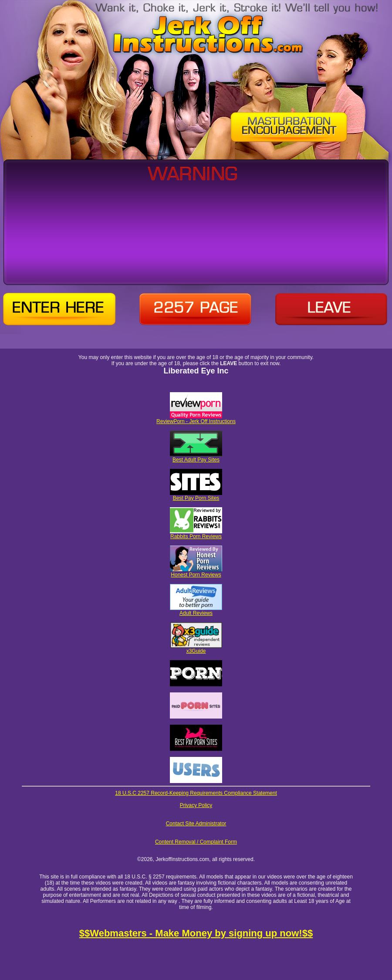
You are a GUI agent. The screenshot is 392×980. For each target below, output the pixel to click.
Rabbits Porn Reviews (196, 534)
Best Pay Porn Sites (196, 496)
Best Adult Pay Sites (196, 457)
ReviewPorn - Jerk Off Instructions (196, 419)
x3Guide (196, 649)
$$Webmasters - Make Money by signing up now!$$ (196, 933)
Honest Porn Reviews (196, 572)
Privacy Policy (196, 805)
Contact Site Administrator (196, 824)
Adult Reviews (196, 611)
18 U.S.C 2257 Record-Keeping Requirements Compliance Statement (196, 793)
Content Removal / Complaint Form (196, 842)
